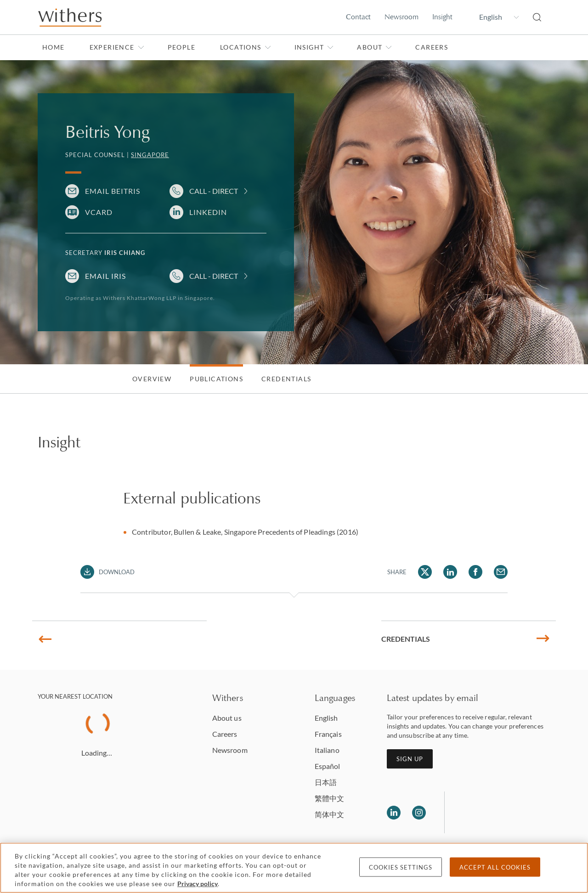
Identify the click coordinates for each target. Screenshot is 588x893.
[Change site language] (493, 17)
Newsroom (401, 17)
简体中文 (329, 814)
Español (328, 766)
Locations (246, 47)
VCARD (99, 212)
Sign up (410, 759)
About (374, 47)
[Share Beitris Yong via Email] (501, 572)
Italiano (327, 750)
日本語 (326, 782)
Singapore (150, 155)
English (326, 718)
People (181, 47)
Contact (358, 17)
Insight (442, 17)
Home (54, 47)
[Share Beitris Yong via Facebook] (475, 572)
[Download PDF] (108, 572)
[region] (294, 868)
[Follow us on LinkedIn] (394, 813)
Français (328, 734)
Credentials (286, 379)
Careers (432, 47)
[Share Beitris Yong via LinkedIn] (450, 572)
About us (227, 718)
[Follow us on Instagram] (419, 813)
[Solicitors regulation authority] (499, 813)
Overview (152, 379)
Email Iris (105, 276)
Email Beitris (113, 191)
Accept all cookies (495, 867)
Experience (117, 47)
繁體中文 (329, 798)
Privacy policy (198, 884)
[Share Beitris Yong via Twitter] (425, 572)
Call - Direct (214, 191)
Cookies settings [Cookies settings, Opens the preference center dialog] (401, 867)
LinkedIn (208, 212)
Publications (216, 379)
